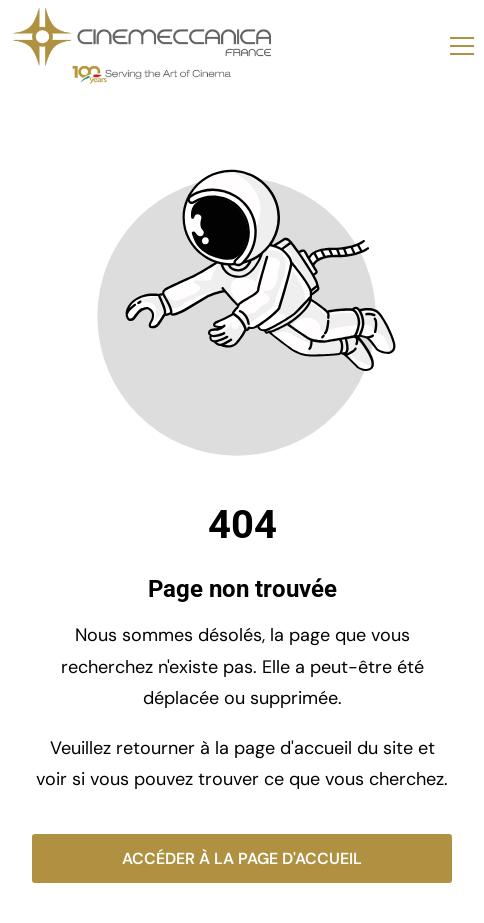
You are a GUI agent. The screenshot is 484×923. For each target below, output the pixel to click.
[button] (462, 46)
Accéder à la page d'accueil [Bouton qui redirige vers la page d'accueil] (242, 858)
